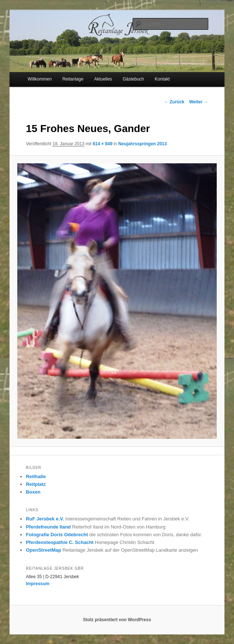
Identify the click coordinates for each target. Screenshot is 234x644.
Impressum (37, 584)
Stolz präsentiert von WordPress (117, 620)
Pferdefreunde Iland (48, 527)
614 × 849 (102, 144)
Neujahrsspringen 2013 (143, 144)
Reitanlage (73, 79)
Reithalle (36, 476)
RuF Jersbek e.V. (45, 519)
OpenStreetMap (43, 550)
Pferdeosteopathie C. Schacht (60, 542)
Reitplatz (36, 484)
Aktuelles (103, 79)
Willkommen (39, 79)
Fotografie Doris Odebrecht (57, 535)
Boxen (33, 492)
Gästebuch (133, 79)
